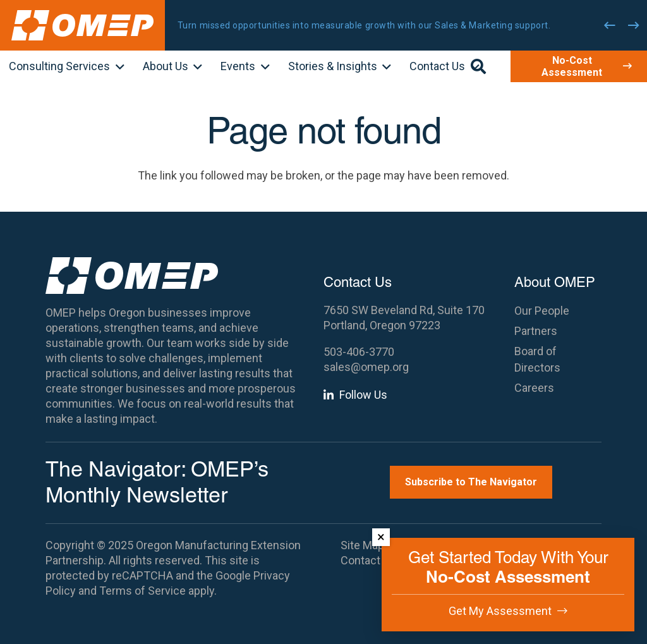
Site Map (362, 545)
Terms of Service (142, 591)
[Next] (634, 25)
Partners (536, 331)
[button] (117, 68)
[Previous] (610, 25)
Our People (542, 311)
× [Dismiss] (381, 537)
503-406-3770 (359, 352)
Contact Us (368, 560)
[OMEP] (82, 25)
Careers (534, 388)
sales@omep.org (366, 367)
